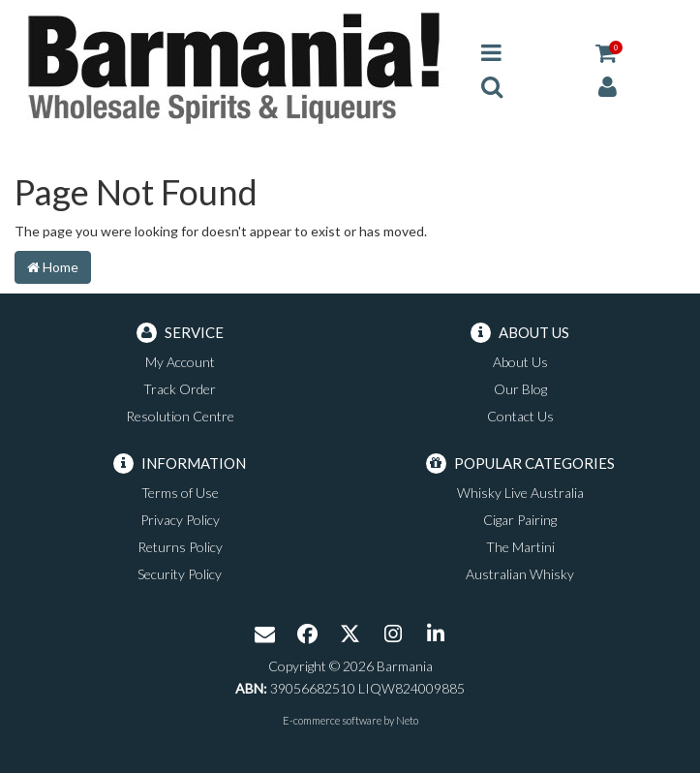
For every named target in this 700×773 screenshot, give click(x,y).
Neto (407, 720)
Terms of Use (180, 493)
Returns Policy (180, 547)
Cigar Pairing (520, 520)
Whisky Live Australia (520, 493)
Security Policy (180, 574)
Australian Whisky (520, 574)
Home (53, 267)
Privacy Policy (180, 520)
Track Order (180, 389)
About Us (520, 362)
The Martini (520, 547)
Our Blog (520, 389)
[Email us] (265, 635)
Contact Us (520, 416)
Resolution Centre (180, 416)
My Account (180, 362)
